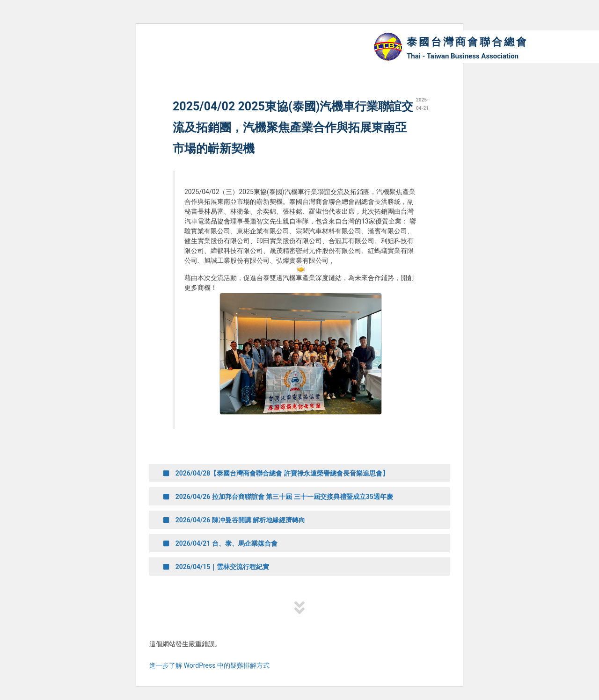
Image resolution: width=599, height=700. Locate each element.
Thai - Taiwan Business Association (463, 56)
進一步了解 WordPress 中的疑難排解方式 (209, 665)
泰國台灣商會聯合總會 (468, 42)
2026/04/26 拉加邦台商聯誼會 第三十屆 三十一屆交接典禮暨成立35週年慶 (278, 497)
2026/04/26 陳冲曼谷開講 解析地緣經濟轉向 (234, 520)
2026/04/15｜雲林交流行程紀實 (216, 567)
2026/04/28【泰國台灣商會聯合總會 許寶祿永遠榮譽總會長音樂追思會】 (276, 473)
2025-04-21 (422, 104)
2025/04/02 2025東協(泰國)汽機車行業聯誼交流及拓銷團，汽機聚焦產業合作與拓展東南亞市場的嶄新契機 (293, 127)
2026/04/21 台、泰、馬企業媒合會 (220, 543)
